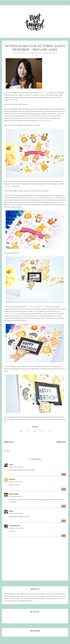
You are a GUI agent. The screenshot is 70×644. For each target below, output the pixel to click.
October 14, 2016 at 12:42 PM (16, 528)
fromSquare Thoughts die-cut (36, 307)
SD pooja (12, 479)
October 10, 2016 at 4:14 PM (16, 514)
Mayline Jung (43, 93)
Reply (64, 475)
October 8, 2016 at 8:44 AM (15, 496)
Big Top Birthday (20, 53)
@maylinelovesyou (45, 121)
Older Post (61, 442)
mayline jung (37, 53)
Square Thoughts (50, 53)
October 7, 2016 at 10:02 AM (16, 467)
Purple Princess (14, 526)
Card (29, 53)
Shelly (11, 511)
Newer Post (9, 442)
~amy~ (11, 465)
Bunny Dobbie (14, 494)
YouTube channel (23, 121)
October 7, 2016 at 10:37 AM (16, 482)
